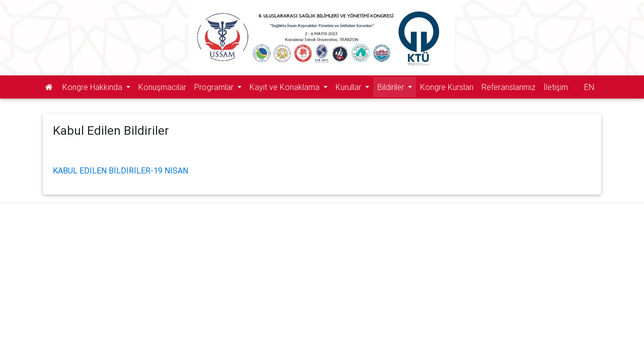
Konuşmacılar (162, 87)
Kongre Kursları (447, 87)
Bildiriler (392, 87)
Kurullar (349, 87)
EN (589, 87)
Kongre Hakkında (93, 87)
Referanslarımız (508, 87)
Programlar (215, 87)
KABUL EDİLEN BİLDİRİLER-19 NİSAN (120, 170)
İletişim (556, 87)
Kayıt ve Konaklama (286, 87)
